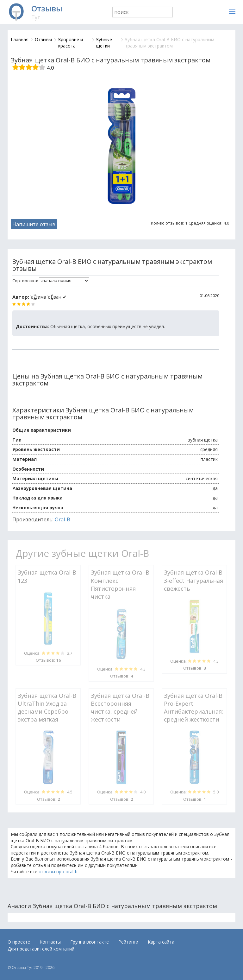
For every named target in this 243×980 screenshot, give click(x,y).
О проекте (19, 942)
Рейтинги (128, 942)
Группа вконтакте (90, 942)
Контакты (50, 942)
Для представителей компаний (41, 949)
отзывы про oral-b (58, 872)
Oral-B (62, 519)
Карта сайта (161, 942)
